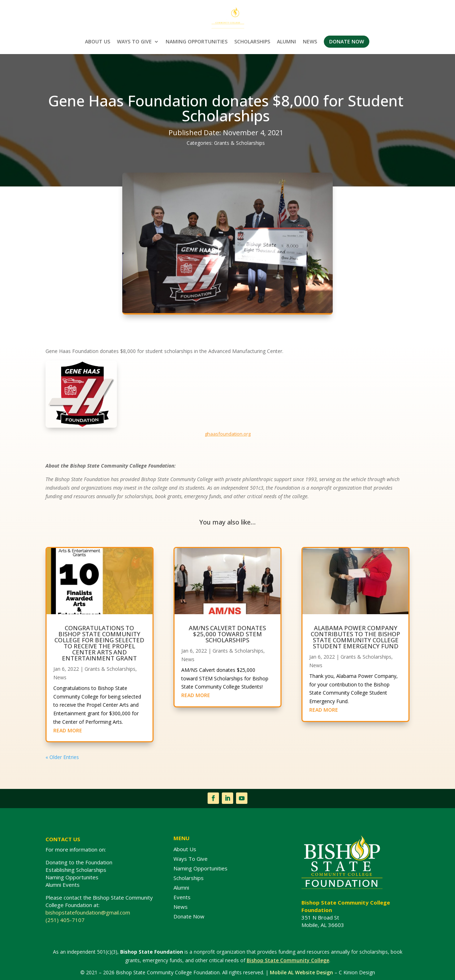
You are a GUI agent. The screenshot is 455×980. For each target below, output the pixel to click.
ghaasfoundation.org (228, 434)
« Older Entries (62, 757)
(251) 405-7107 (65, 920)
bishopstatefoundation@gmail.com (89, 912)
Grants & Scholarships (239, 143)
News (60, 677)
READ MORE (68, 730)
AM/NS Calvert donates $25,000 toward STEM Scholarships (227, 634)
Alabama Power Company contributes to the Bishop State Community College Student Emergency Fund (355, 637)
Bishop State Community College (288, 960)
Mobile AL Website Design (301, 972)
